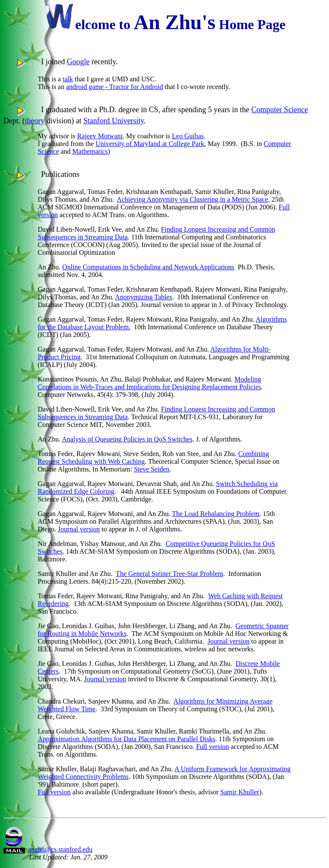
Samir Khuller (240, 792)
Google (78, 62)
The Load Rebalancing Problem (215, 514)
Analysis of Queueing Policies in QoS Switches (127, 439)
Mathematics (90, 151)
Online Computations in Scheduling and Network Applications (148, 267)
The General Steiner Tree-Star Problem (169, 574)
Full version (213, 747)
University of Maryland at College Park (150, 144)
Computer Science (279, 110)
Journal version (79, 529)
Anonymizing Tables (144, 297)
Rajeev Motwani (100, 136)
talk (68, 79)
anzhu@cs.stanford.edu (60, 849)
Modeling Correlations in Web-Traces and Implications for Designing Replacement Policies (150, 383)
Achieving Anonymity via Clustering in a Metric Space (193, 199)
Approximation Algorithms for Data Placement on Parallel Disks (127, 739)
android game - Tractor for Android (114, 87)
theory (35, 121)
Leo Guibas (188, 136)
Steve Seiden (151, 469)
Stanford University (113, 121)
